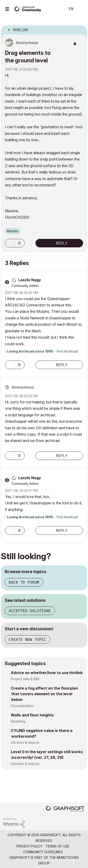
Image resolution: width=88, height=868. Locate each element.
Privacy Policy (29, 846)
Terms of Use (57, 846)
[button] (10, 243)
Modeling (18, 721)
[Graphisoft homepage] (65, 809)
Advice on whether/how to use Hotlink (47, 673)
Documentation (22, 706)
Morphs (13, 231)
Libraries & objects (25, 742)
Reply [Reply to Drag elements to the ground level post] (62, 243)
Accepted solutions (30, 611)
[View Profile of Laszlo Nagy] (30, 280)
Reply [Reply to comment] (62, 365)
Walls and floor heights (32, 715)
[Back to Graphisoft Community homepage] (29, 9)
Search (55, 9)
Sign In (80, 9)
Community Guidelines (43, 852)
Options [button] (80, 28)
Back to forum (24, 582)
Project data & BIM (25, 679)
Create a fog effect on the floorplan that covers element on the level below (44, 694)
